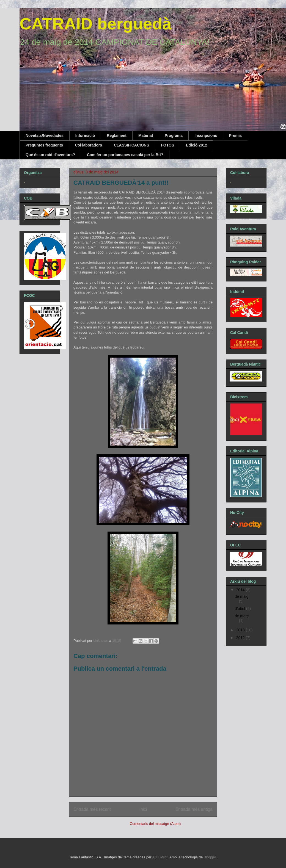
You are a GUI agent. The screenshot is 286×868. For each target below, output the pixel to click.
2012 (241, 638)
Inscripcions (206, 136)
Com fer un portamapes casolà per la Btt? (125, 155)
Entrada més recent (92, 809)
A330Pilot (160, 857)
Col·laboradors (88, 145)
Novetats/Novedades (45, 136)
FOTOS (167, 145)
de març (242, 616)
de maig (242, 596)
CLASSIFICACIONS (131, 145)
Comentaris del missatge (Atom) (155, 824)
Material (146, 136)
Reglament (117, 136)
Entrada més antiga (194, 809)
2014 (241, 590)
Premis (236, 136)
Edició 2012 (196, 145)
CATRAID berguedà (95, 24)
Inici (143, 809)
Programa (174, 136)
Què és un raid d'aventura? (50, 155)
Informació (85, 136)
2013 (241, 630)
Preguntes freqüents (44, 145)
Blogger (210, 857)
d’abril (240, 609)
